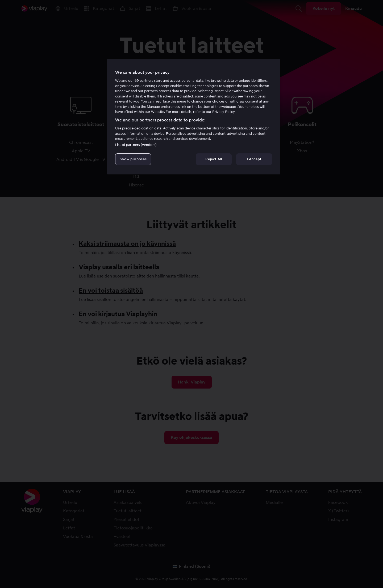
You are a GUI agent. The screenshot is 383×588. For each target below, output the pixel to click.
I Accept (254, 159)
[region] (194, 117)
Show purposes (133, 159)
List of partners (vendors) (136, 145)
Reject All (214, 159)
